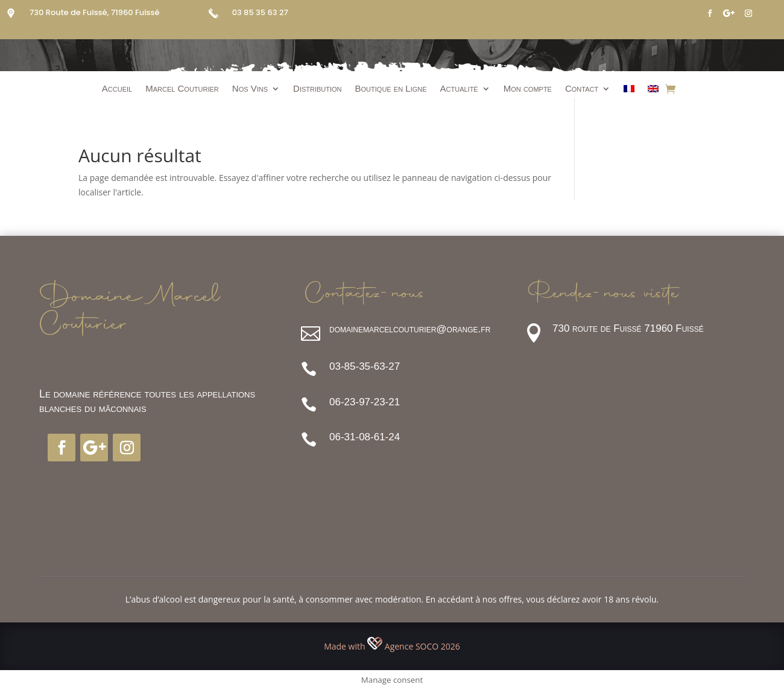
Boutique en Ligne (391, 89)
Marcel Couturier (182, 89)
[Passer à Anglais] (653, 91)
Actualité (459, 89)
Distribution (318, 89)
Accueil (117, 89)
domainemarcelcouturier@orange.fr (410, 329)
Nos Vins (250, 89)
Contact (582, 89)
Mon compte (528, 89)
